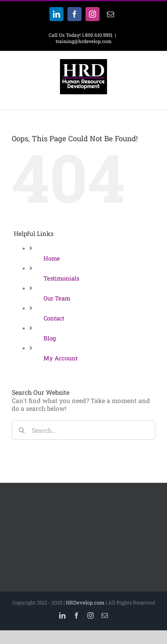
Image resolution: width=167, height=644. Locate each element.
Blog (50, 338)
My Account (61, 358)
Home (52, 258)
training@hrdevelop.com (84, 41)
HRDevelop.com (85, 603)
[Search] (22, 430)
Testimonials (61, 278)
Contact (54, 318)
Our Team (57, 298)
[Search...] (83, 430)
